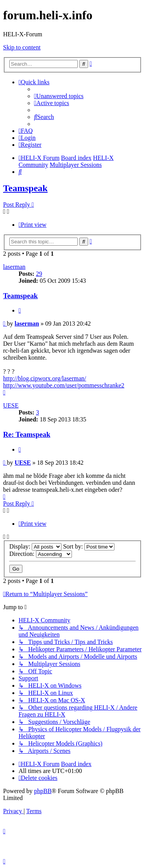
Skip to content (22, 47)
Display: (35, 546)
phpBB (43, 791)
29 (39, 274)
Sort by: (89, 546)
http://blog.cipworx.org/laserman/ (45, 378)
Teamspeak (25, 188)
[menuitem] (59, 96)
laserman (14, 267)
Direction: (41, 554)
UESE (11, 405)
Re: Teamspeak (27, 434)
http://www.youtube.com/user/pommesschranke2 (64, 385)
